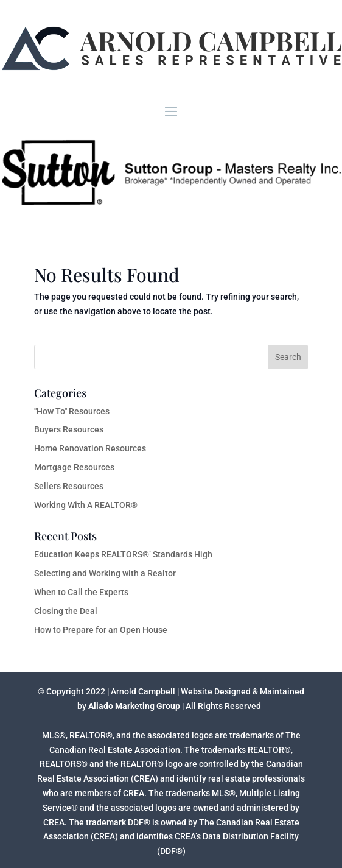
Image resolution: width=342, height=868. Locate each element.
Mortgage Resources (74, 467)
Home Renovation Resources (90, 448)
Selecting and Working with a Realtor (105, 573)
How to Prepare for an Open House (101, 630)
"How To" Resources (72, 411)
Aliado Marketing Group (134, 706)
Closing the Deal (66, 611)
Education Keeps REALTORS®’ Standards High (123, 554)
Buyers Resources (69, 429)
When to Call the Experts (81, 592)
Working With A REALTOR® (86, 505)
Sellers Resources (69, 486)
